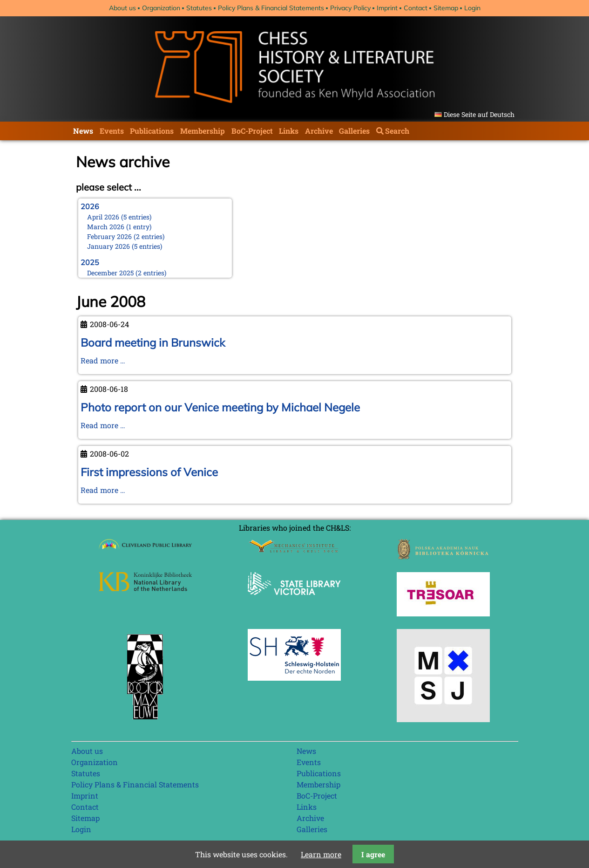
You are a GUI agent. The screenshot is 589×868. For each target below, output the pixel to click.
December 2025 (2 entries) (127, 273)
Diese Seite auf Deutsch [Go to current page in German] (479, 114)
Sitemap (446, 8)
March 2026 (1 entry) (119, 227)
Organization (161, 8)
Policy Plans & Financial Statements (271, 8)
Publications (152, 131)
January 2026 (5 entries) (125, 246)
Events (112, 131)
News (83, 131)
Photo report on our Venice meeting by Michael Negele (220, 407)
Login (472, 8)
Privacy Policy (350, 8)
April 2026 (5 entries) (119, 217)
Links (289, 131)
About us (122, 8)
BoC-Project (252, 131)
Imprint (387, 8)
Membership (203, 131)
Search (397, 131)
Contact (416, 8)
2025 (90, 262)
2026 (90, 206)
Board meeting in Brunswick (153, 342)
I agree (373, 854)
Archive (319, 131)
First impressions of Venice (149, 472)
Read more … (103, 360)
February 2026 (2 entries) (126, 236)
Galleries (354, 131)
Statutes (199, 8)
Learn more (321, 854)
